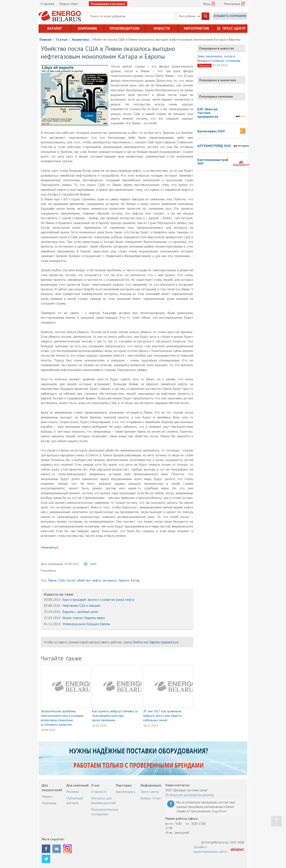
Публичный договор (75, 800)
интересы (110, 580)
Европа (124, 580)
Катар (135, 580)
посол (71, 580)
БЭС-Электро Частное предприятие (208, 113)
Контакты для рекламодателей (103, 800)
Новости (162, 28)
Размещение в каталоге (108, 4)
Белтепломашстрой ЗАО (213, 162)
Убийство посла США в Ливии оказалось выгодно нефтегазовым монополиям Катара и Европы (167, 39)
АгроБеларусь (126, 792)
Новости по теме (59, 594)
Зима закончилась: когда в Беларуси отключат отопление (219, 58)
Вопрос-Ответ (69, 4)
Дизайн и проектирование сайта (210, 849)
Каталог (55, 28)
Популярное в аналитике (218, 80)
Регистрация (232, 4)
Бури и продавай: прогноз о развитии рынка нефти (98, 600)
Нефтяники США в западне (82, 606)
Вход (207, 4)
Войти (138, 642)
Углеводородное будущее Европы (86, 624)
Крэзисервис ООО (211, 131)
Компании (87, 28)
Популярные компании (216, 96)
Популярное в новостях (217, 48)
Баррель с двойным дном (80, 612)
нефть (97, 580)
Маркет (47, 796)
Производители (124, 28)
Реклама (73, 792)
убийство (84, 580)
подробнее (219, 811)
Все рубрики (190, 16)
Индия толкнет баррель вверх (84, 618)
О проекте (47, 4)
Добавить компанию (230, 16)
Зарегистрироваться (164, 642)
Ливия (52, 580)
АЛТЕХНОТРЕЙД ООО (214, 146)
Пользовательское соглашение (105, 812)
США (61, 580)
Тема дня (204, 66)
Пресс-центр (234, 28)
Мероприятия (196, 28)
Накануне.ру (50, 547)
